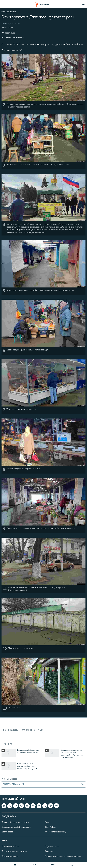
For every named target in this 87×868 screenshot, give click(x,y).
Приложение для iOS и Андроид (16, 827)
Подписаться (7, 832)
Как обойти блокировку (55, 832)
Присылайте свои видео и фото (15, 822)
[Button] (8, 34)
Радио (47, 822)
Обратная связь (52, 847)
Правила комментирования (14, 851)
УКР (53, 865)
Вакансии (49, 851)
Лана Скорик (7, 27)
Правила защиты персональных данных (63, 856)
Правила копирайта (11, 856)
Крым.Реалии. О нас (11, 847)
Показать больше (12, 50)
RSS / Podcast (50, 827)
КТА (34, 865)
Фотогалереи (9, 12)
